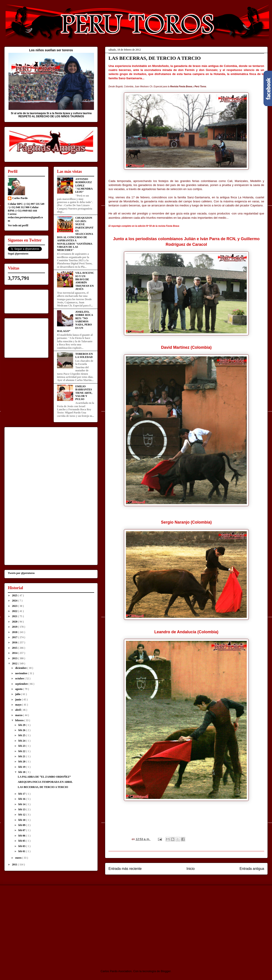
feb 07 (22, 830)
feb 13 (22, 809)
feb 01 (22, 851)
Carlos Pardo (20, 198)
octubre (20, 678)
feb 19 (22, 767)
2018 (15, 632)
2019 (15, 627)
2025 (15, 595)
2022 (15, 611)
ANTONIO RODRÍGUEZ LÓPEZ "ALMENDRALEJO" (84, 186)
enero (19, 858)
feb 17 (22, 794)
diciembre (21, 668)
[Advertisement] (42, 923)
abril (18, 710)
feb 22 (22, 751)
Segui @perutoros (18, 254)
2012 (15, 663)
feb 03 (22, 846)
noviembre (22, 673)
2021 (15, 616)
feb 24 (22, 741)
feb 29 (22, 725)
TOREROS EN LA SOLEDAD (84, 355)
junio (19, 700)
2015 (15, 648)
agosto (19, 689)
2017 (15, 637)
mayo (19, 705)
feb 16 (22, 799)
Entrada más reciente (125, 869)
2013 (15, 658)
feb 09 (22, 825)
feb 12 (22, 815)
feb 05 (22, 841)
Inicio (191, 869)
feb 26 (22, 730)
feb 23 (22, 746)
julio (18, 694)
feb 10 (22, 820)
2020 (15, 622)
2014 (15, 653)
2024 (15, 601)
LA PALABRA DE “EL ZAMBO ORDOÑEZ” (44, 777)
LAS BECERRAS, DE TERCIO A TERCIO (43, 787)
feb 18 (22, 772)
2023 (15, 606)
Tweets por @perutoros (21, 573)
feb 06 (22, 836)
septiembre (22, 684)
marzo (19, 715)
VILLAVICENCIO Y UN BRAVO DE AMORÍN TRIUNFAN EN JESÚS (85, 281)
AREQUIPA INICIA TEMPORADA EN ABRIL (45, 782)
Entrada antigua (252, 869)
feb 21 (22, 756)
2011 (15, 864)
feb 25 (22, 735)
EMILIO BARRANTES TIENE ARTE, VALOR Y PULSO (84, 393)
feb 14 (22, 804)
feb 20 (22, 762)
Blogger (166, 971)
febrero (20, 720)
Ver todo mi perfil (18, 225)
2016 (15, 642)
